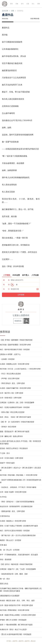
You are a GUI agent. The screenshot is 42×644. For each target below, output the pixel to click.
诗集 (17, 4)
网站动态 (33, 641)
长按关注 (18, 321)
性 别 (6, 285)
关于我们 (9, 641)
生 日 (6, 289)
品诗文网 (5, 11)
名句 (22, 4)
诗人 (33, 4)
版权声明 (27, 641)
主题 (28, 4)
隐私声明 (21, 641)
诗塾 (38, 4)
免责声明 (15, 641)
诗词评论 (21, 11)
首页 (11, 4)
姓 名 (6, 280)
